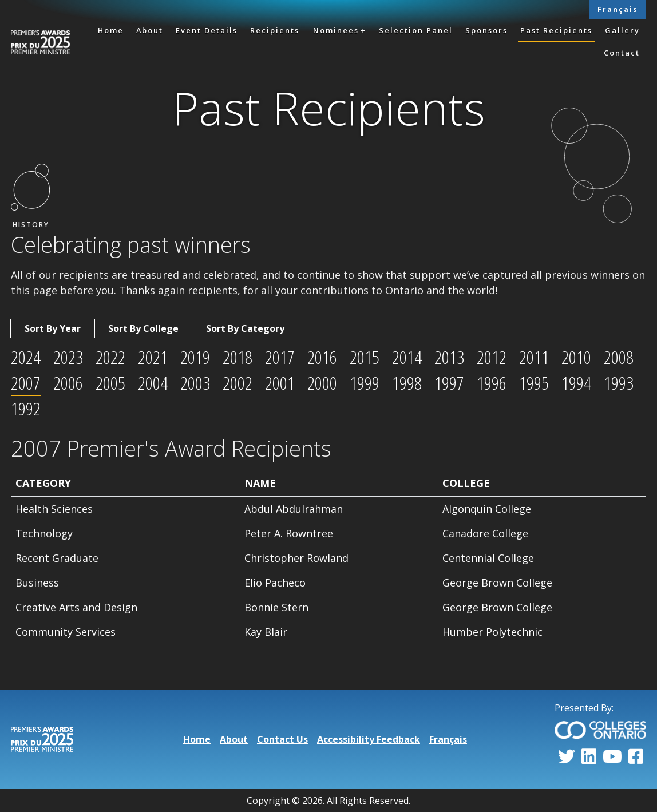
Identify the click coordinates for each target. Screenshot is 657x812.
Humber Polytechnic (492, 632)
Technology (44, 533)
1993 (619, 383)
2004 (153, 383)
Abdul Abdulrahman (294, 509)
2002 (238, 383)
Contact (622, 53)
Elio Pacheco (275, 583)
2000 (322, 383)
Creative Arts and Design (76, 607)
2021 (153, 357)
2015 (365, 357)
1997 (449, 383)
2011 (534, 357)
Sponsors (486, 30)
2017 (280, 357)
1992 (26, 408)
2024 (26, 357)
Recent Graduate (57, 558)
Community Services (66, 632)
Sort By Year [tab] (53, 328)
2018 (238, 357)
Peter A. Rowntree (289, 533)
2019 (195, 357)
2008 (619, 357)
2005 (110, 383)
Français (618, 9)
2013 (449, 357)
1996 (492, 383)
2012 (492, 357)
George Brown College (497, 583)
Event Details (207, 30)
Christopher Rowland (296, 558)
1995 (534, 383)
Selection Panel (416, 30)
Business (37, 583)
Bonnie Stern (276, 607)
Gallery (622, 30)
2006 (68, 383)
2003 (195, 383)
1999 (365, 383)
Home (111, 30)
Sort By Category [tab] (245, 328)
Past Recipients (556, 30)
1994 (576, 383)
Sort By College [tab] (143, 328)
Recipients (275, 30)
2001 (280, 383)
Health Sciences (54, 509)
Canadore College (485, 533)
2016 (322, 357)
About (150, 30)
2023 (68, 357)
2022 (110, 357)
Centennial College (488, 558)
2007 (26, 383)
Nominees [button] (336, 30)
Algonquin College (487, 509)
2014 (407, 357)
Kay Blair (266, 632)
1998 (407, 383)
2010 (576, 357)
